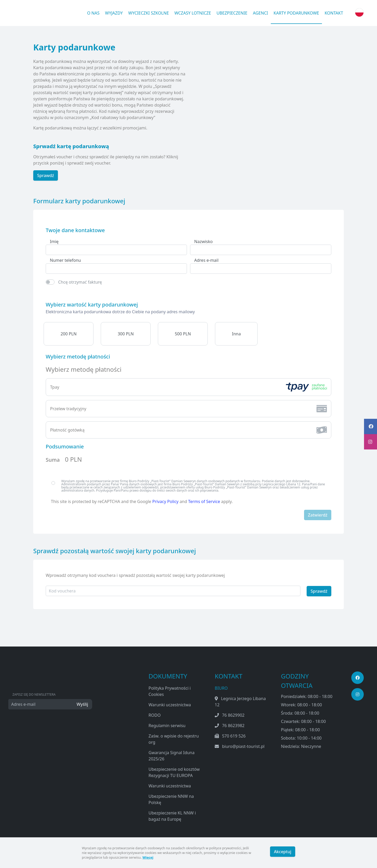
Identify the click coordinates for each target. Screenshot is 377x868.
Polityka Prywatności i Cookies (170, 691)
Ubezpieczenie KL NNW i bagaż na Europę (172, 815)
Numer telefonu (65, 260)
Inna (236, 334)
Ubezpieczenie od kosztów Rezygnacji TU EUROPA (174, 772)
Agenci (260, 13)
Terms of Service (204, 501)
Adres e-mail (206, 260)
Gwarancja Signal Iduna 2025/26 (171, 755)
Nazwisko (203, 242)
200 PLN (69, 334)
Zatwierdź (318, 515)
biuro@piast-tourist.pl (243, 746)
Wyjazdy (114, 13)
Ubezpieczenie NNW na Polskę (171, 799)
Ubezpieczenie (232, 13)
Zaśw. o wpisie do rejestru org (174, 739)
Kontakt (334, 13)
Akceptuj (283, 853)
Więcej (148, 857)
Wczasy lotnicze (193, 13)
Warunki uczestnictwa (170, 704)
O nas (93, 13)
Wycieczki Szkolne (149, 13)
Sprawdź (46, 175)
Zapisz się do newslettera (34, 694)
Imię (54, 242)
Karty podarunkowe (296, 13)
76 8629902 (233, 715)
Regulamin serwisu (167, 725)
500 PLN (183, 334)
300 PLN (126, 334)
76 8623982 (233, 725)
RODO (155, 715)
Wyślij (82, 704)
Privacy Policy (166, 501)
